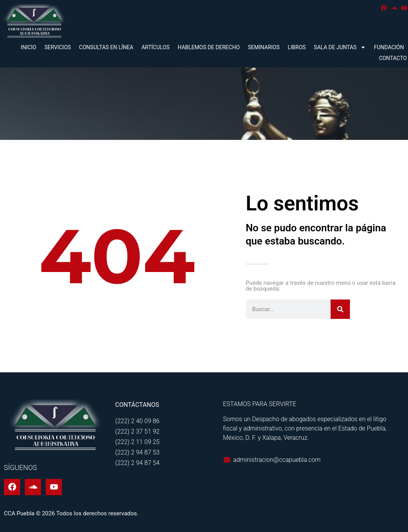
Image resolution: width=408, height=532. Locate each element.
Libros (297, 47)
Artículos (155, 47)
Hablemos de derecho (209, 47)
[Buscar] (340, 309)
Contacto (393, 58)
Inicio (29, 47)
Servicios (58, 47)
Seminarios (264, 47)
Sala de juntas (340, 47)
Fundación (389, 47)
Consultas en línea (106, 47)
